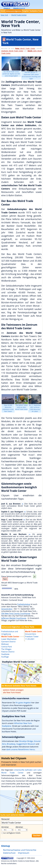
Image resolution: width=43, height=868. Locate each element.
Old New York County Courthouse (16, 613)
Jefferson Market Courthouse (14, 618)
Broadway (11, 744)
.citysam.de (19, 8)
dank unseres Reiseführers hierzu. (21, 749)
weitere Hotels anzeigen (13, 690)
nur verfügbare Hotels (12, 833)
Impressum (24, 853)
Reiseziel (5, 819)
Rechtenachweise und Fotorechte (20, 850)
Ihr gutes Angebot (23, 703)
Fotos (40, 11)
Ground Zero (7, 609)
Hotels (3, 11)
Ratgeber (26, 11)
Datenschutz (9, 853)
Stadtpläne (34, 11)
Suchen (37, 836)
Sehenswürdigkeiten (14, 11)
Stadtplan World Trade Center (12, 51)
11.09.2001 (30, 639)
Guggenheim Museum (26, 744)
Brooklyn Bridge (26, 741)
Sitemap (6, 846)
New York (4, 15)
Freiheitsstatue (24, 604)
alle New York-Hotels (12, 692)
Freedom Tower (32, 637)
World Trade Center (25, 48)
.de (7, 8)
